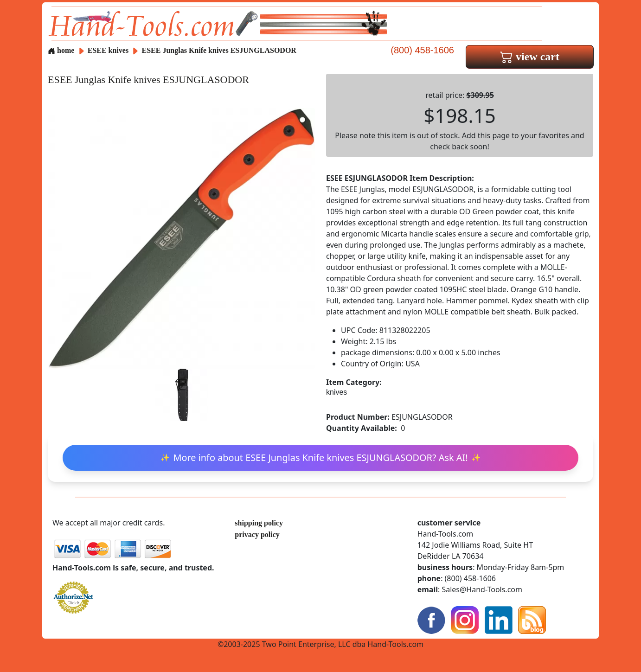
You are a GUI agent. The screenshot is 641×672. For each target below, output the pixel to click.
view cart (530, 57)
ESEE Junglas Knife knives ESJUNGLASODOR (219, 50)
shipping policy (259, 523)
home (61, 50)
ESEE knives (108, 50)
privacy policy (257, 534)
